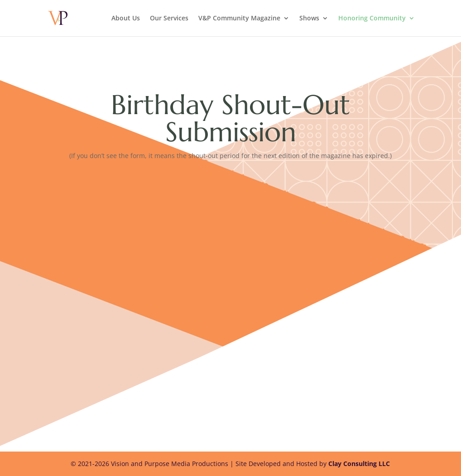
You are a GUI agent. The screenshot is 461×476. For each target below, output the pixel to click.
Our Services (169, 19)
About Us (126, 19)
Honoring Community (372, 19)
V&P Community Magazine (239, 19)
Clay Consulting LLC (359, 464)
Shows (309, 19)
